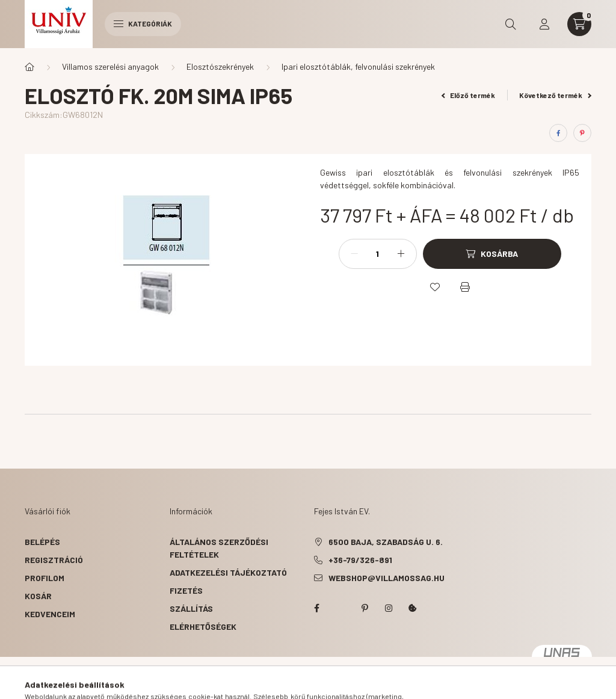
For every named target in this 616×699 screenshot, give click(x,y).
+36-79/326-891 (360, 560)
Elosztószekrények (220, 66)
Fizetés (186, 590)
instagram (389, 608)
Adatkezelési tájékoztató (228, 572)
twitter (340, 608)
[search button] (511, 24)
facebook (316, 608)
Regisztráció (54, 560)
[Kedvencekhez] (435, 287)
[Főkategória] (29, 67)
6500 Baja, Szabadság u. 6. (386, 542)
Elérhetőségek (203, 627)
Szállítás (191, 608)
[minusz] (354, 254)
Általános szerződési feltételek (219, 548)
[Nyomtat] (465, 287)
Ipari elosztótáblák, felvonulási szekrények (358, 66)
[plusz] (401, 254)
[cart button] (579, 24)
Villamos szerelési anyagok (110, 66)
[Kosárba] (492, 254)
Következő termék (555, 95)
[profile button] (544, 24)
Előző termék (469, 95)
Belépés (42, 542)
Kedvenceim (50, 614)
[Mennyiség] (378, 254)
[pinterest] (582, 133)
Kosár (38, 596)
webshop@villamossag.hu (387, 578)
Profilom (45, 578)
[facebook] (558, 133)
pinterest (365, 608)
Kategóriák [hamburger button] (143, 23)
